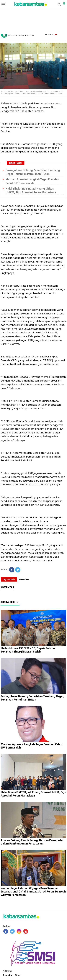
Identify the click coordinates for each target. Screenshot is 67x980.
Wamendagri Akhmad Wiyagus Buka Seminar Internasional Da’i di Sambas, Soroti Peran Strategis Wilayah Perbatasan (33, 892)
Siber (18, 975)
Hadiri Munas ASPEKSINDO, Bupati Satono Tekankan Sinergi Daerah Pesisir (28, 650)
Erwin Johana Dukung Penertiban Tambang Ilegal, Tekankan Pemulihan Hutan (33, 172)
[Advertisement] (33, 17)
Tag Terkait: (9, 579)
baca (49, 34)
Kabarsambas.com (12, 103)
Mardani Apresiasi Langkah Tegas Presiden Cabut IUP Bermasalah (32, 181)
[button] (64, 2)
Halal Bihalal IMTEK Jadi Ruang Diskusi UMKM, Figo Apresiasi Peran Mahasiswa (31, 190)
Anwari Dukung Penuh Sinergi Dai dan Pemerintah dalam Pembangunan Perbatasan (33, 842)
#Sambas (24, 579)
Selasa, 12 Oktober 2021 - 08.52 (21, 36)
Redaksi (8, 975)
